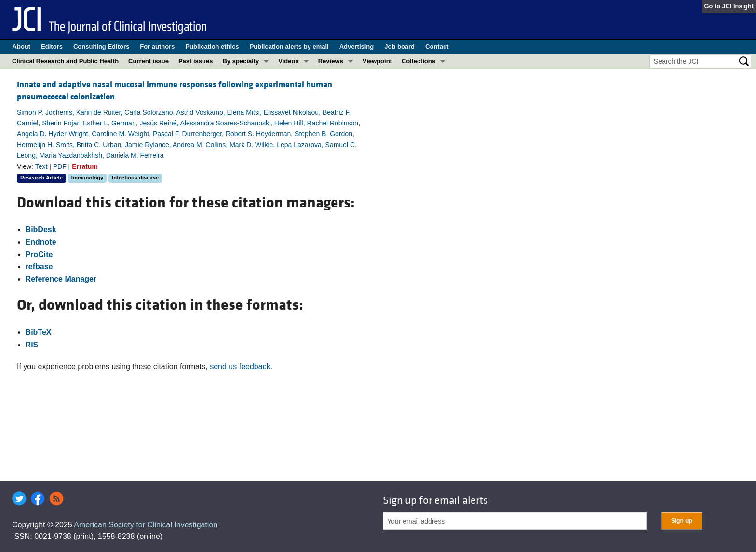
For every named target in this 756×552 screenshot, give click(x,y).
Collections (418, 61)
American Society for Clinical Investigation (146, 525)
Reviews (331, 61)
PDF (60, 166)
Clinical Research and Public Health (65, 61)
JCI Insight (738, 6)
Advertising (357, 47)
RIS (32, 345)
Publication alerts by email (289, 47)
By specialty (241, 61)
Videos (288, 61)
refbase (39, 267)
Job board (399, 47)
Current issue (148, 61)
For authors (157, 47)
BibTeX (39, 332)
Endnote (41, 242)
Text (41, 166)
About (22, 47)
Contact (437, 47)
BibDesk (41, 229)
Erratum (85, 166)
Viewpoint (377, 61)
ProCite (39, 255)
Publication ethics (212, 47)
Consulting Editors (101, 47)
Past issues (196, 61)
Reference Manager (61, 279)
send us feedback (240, 366)
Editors (52, 47)
